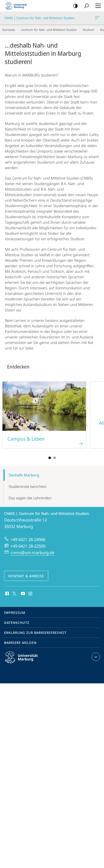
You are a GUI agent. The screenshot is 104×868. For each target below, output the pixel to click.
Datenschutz (17, 623)
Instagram (31, 594)
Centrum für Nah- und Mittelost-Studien (49, 30)
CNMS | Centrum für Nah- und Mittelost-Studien (97, 19)
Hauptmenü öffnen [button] (97, 6)
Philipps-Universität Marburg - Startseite (17, 6)
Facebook (7, 594)
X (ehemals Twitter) (14, 593)
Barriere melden (20, 643)
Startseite (9, 30)
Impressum (15, 613)
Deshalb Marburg (24, 475)
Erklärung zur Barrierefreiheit (35, 633)
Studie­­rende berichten (27, 486)
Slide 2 (55, 458)
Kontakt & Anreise (26, 576)
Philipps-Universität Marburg (25, 661)
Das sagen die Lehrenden (30, 498)
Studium (88, 30)
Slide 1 (50, 458)
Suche (85, 6)
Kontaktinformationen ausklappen (95, 657)
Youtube (23, 594)
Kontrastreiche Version (74, 6)
